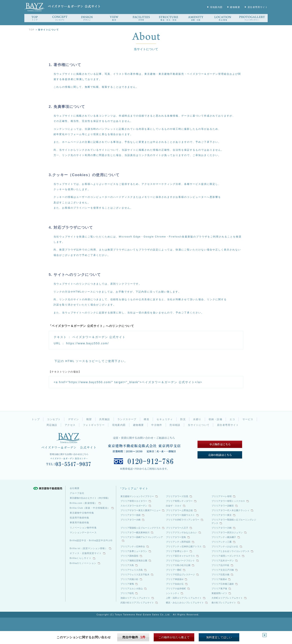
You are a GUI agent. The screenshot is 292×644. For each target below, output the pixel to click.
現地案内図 (216, 7)
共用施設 (105, 419)
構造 (147, 419)
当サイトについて (199, 425)
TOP (32, 30)
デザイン (74, 419)
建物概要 (235, 7)
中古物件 (157, 425)
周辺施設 (52, 425)
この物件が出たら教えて (174, 637)
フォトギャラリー (94, 425)
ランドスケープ (127, 419)
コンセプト (54, 419)
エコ (232, 419)
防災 (183, 419)
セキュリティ (165, 419)
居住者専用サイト (258, 7)
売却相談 (175, 425)
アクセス (70, 425)
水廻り (197, 419)
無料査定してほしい (219, 637)
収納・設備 (215, 419)
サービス (248, 419)
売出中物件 (134, 637)
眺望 (89, 419)
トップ (36, 419)
